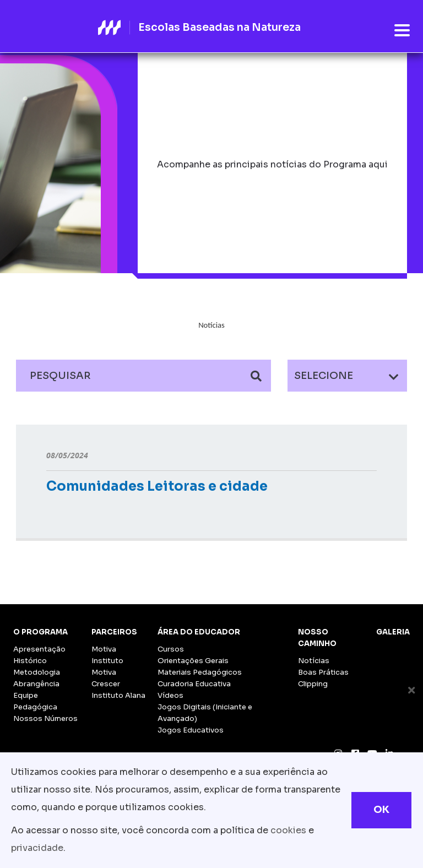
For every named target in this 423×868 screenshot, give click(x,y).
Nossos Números (45, 718)
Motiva (104, 649)
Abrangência (36, 684)
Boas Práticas (323, 672)
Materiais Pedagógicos (200, 672)
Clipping (313, 684)
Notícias (314, 661)
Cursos (171, 649)
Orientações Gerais (193, 661)
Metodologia (37, 672)
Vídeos (170, 695)
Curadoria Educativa (194, 684)
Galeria (393, 632)
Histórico (30, 661)
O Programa (40, 632)
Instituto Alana (118, 695)
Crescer (106, 684)
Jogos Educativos (191, 730)
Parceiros (114, 632)
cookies (288, 830)
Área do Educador (199, 632)
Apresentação (39, 649)
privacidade (37, 848)
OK (381, 810)
